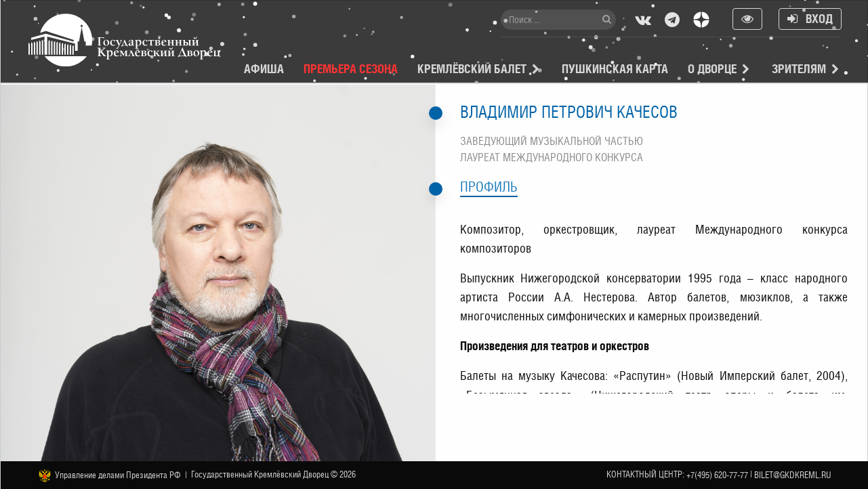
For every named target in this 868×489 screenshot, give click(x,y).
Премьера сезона (351, 69)
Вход (810, 19)
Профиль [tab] (489, 187)
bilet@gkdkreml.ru (793, 475)
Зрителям (799, 69)
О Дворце (712, 69)
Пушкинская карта (615, 69)
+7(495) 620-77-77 (717, 475)
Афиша (264, 69)
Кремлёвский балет (472, 69)
